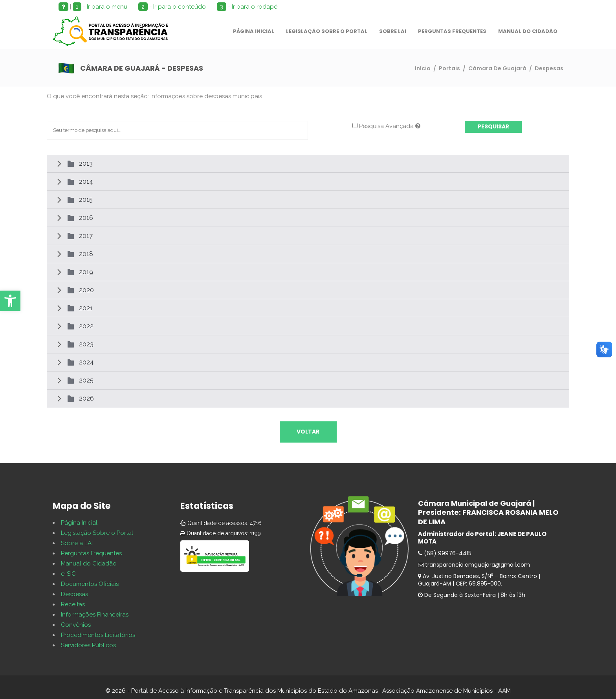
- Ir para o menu (100, 7)
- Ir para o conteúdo (172, 7)
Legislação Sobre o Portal (97, 533)
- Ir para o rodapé (247, 7)
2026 (86, 398)
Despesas (74, 594)
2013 (86, 164)
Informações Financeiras (95, 615)
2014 (86, 182)
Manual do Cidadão (89, 564)
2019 (86, 272)
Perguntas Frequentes (91, 553)
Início (423, 68)
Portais (449, 68)
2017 (86, 236)
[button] (10, 301)
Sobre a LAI (77, 543)
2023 (86, 344)
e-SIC (68, 574)
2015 (86, 200)
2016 (86, 218)
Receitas (73, 604)
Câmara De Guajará (497, 68)
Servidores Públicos (88, 645)
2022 (86, 326)
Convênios (76, 625)
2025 (86, 380)
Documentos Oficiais (90, 584)
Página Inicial (79, 523)
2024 (86, 362)
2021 (86, 308)
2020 (86, 290)
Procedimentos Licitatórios (98, 635)
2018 (86, 254)
